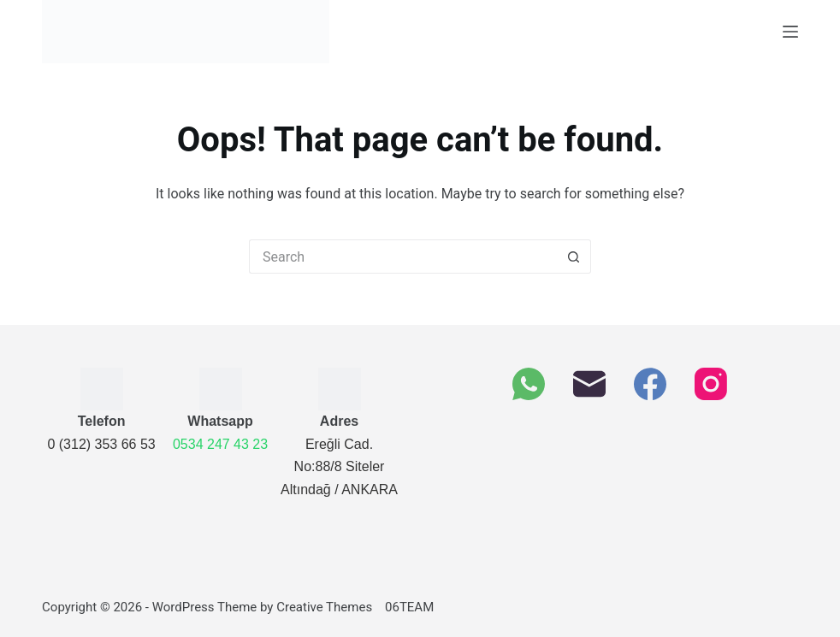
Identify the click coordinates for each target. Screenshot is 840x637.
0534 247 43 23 (220, 444)
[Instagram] (711, 384)
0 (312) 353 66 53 (101, 444)
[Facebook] (650, 384)
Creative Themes (324, 607)
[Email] (589, 384)
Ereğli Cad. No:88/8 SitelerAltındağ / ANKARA (339, 467)
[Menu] (790, 32)
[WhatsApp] (529, 384)
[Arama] (403, 257)
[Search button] (574, 257)
